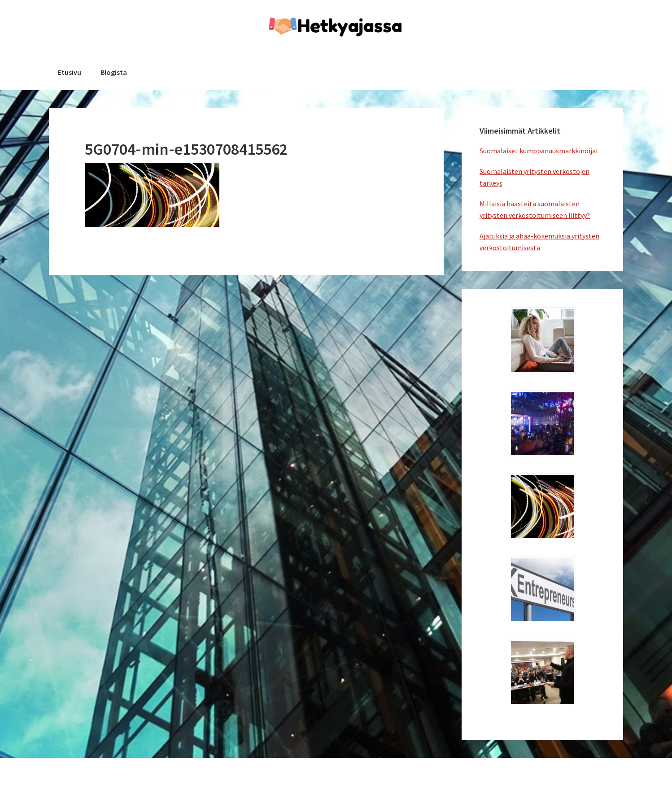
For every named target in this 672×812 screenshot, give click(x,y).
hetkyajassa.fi (336, 27)
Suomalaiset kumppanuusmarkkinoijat (539, 151)
